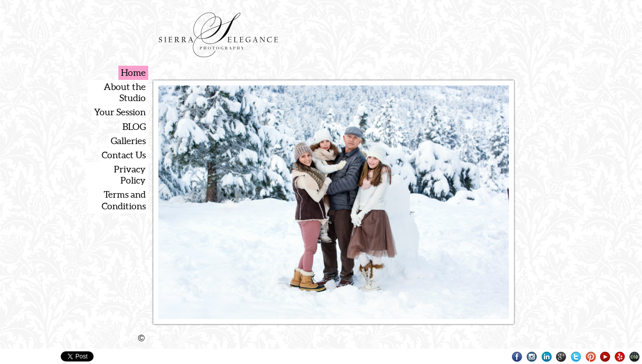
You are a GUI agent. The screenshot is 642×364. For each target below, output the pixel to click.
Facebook (517, 357)
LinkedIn (547, 357)
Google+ (561, 357)
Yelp (620, 357)
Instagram (532, 357)
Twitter (576, 357)
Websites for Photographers (635, 357)
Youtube (605, 357)
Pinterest (591, 357)
